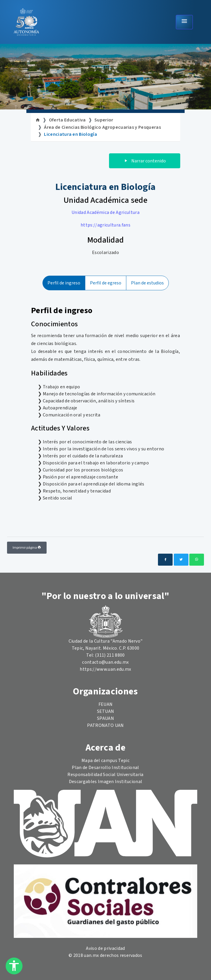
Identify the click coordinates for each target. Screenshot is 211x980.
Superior (104, 120)
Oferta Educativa (67, 120)
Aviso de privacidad (105, 948)
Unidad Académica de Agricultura (105, 212)
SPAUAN (105, 718)
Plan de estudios (147, 283)
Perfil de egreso (106, 283)
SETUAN (106, 711)
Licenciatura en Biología (70, 134)
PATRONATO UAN (105, 725)
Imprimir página (27, 548)
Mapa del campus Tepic (105, 761)
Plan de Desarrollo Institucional (105, 768)
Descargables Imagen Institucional (106, 782)
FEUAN (106, 704)
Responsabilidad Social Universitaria (105, 775)
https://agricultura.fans (105, 225)
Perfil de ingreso (64, 283)
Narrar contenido (145, 161)
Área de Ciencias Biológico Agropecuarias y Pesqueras (102, 127)
